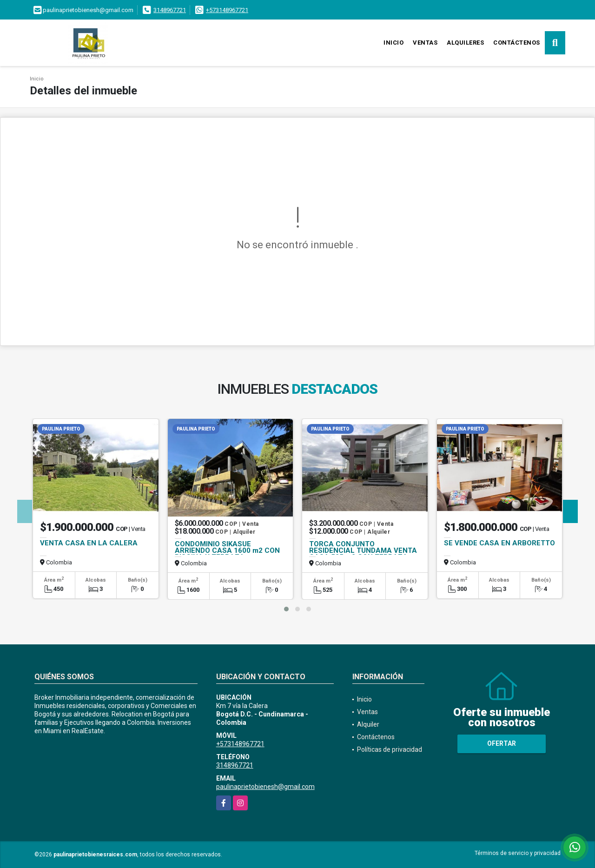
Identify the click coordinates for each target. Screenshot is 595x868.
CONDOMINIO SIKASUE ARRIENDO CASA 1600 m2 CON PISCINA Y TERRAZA (227, 550)
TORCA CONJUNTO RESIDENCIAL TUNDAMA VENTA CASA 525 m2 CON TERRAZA (363, 550)
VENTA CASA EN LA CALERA (89, 543)
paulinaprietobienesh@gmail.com (265, 787)
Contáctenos (517, 43)
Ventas (425, 43)
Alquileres (465, 43)
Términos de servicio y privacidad (518, 853)
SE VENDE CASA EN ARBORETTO (499, 543)
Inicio (393, 43)
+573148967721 (227, 10)
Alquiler (368, 724)
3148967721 (170, 10)
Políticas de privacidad (390, 749)
